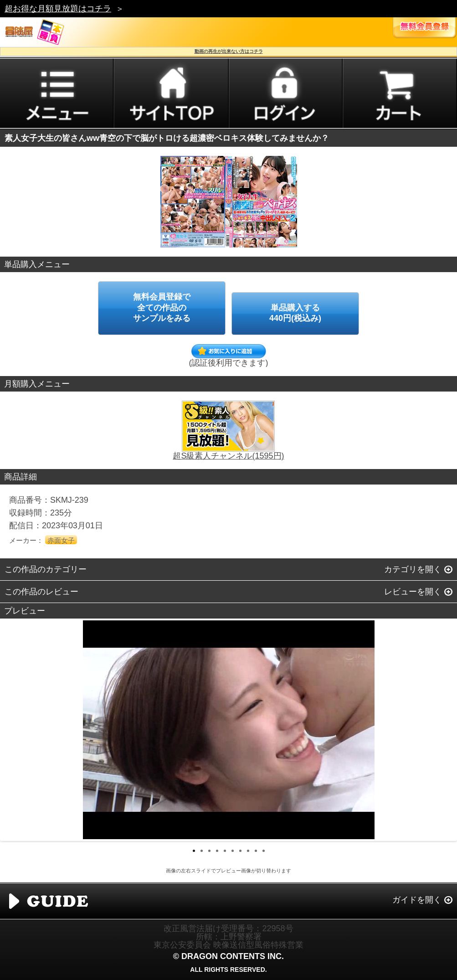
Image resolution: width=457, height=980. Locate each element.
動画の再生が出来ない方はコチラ (229, 51)
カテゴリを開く (413, 569)
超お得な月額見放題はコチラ (58, 9)
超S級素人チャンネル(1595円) (228, 456)
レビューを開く (413, 592)
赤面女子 (61, 540)
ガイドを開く (417, 900)
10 (264, 851)
